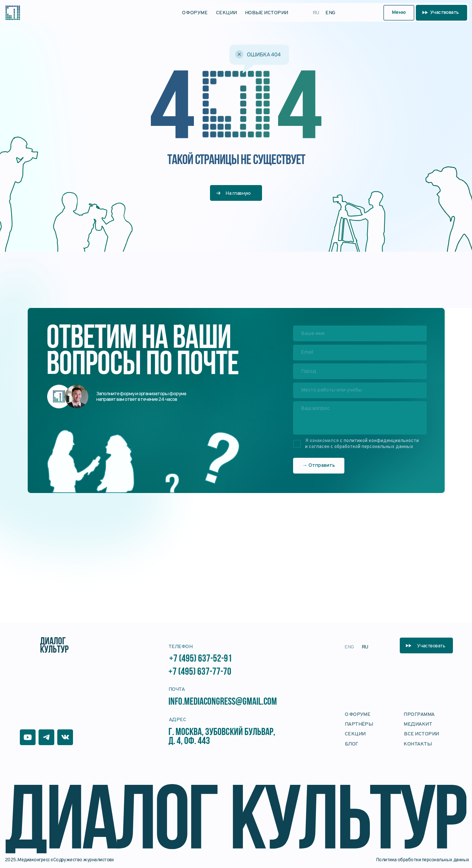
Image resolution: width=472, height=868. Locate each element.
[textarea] (360, 418)
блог (351, 744)
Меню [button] (399, 13)
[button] (441, 13)
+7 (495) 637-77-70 (200, 672)
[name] (360, 333)
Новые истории (267, 13)
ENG (330, 13)
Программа (419, 715)
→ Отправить (319, 465)
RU (316, 13)
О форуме (195, 13)
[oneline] (360, 371)
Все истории (421, 734)
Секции (226, 13)
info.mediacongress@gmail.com (223, 702)
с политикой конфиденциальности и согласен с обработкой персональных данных (362, 444)
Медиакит (418, 724)
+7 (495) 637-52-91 (201, 659)
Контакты (418, 744)
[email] (360, 353)
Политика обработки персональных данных (423, 860)
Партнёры (359, 724)
